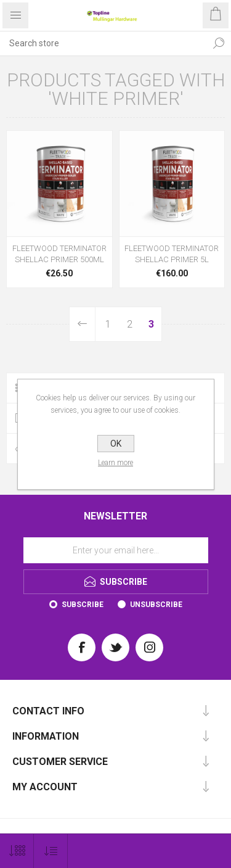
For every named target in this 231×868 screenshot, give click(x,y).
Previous (83, 324)
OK (116, 444)
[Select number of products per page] (17, 851)
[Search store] (103, 43)
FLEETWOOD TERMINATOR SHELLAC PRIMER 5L (172, 254)
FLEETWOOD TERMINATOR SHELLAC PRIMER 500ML (59, 254)
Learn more (115, 463)
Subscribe (83, 605)
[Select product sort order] (51, 851)
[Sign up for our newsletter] (116, 550)
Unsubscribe (156, 605)
